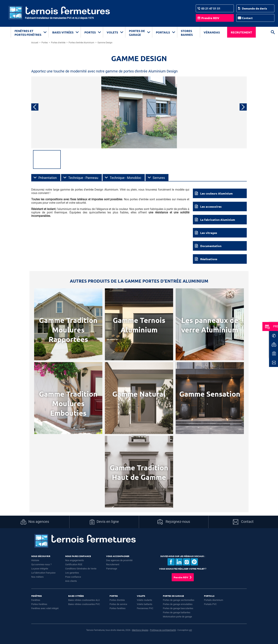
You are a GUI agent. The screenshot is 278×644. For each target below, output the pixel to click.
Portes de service (118, 604)
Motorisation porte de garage (177, 617)
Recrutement (241, 32)
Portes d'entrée (117, 600)
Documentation (211, 246)
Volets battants (145, 604)
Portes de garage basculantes (178, 608)
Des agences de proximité (119, 560)
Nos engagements (75, 560)
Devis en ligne (104, 522)
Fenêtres (36, 600)
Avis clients (71, 581)
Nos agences (35, 522)
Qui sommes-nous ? (41, 564)
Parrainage (112, 569)
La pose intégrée (40, 569)
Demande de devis (254, 8)
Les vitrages (209, 233)
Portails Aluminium (214, 600)
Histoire (35, 560)
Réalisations (209, 259)
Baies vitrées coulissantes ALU (84, 600)
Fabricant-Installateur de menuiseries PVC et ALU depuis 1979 (59, 18)
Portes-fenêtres (39, 604)
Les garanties (72, 573)
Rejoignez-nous (174, 522)
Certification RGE (74, 564)
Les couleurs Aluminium (216, 193)
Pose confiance (73, 577)
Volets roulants (144, 600)
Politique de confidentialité (163, 630)
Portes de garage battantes (177, 612)
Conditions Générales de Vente (81, 569)
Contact (247, 18)
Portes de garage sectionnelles (179, 600)
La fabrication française (43, 573)
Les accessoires (211, 206)
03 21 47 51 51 (211, 8)
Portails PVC (210, 604)
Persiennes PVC (145, 608)
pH (191, 630)
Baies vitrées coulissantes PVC (84, 604)
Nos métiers (37, 577)
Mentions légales (140, 630)
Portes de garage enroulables (178, 604)
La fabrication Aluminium (218, 220)
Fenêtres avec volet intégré (45, 608)
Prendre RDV (210, 18)
